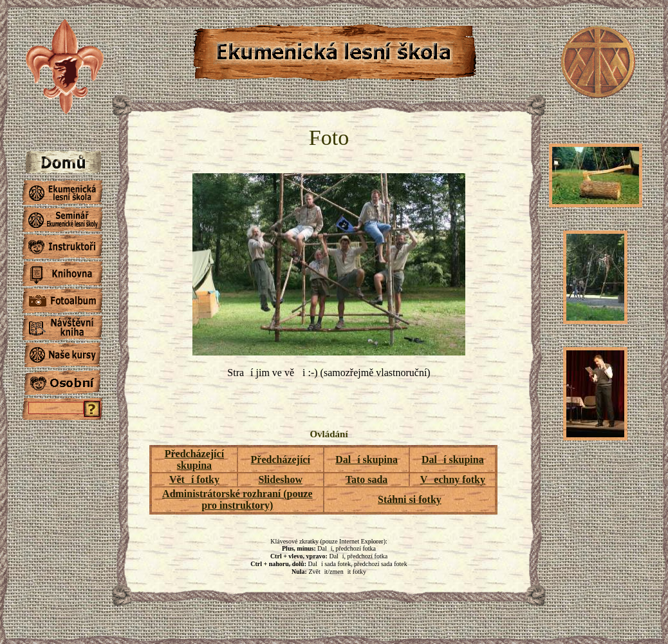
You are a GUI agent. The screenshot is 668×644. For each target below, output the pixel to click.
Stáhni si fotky (410, 499)
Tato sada (367, 479)
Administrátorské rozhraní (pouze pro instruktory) (237, 499)
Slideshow (280, 479)
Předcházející (281, 459)
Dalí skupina (366, 459)
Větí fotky (194, 479)
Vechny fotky (453, 479)
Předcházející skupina (194, 459)
